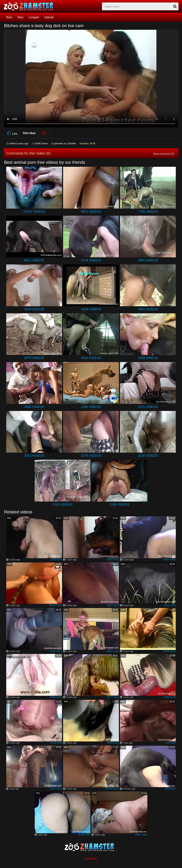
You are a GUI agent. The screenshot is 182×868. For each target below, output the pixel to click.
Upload (49, 17)
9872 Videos (91, 212)
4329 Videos (34, 309)
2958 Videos (148, 358)
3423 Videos (91, 358)
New (20, 17)
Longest (34, 17)
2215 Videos (62, 505)
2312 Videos (34, 456)
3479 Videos (34, 358)
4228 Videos (91, 309)
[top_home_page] (30, 6)
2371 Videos (148, 407)
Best (9, 17)
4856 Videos (148, 260)
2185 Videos (119, 505)
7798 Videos (148, 212)
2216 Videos (148, 456)
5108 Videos (91, 260)
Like (12, 133)
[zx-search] (140, 6)
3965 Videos (148, 309)
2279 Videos (91, 456)
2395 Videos (91, 407)
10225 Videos (34, 212)
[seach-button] (175, 6)
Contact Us (91, 859)
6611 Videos (34, 260)
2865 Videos (34, 407)
